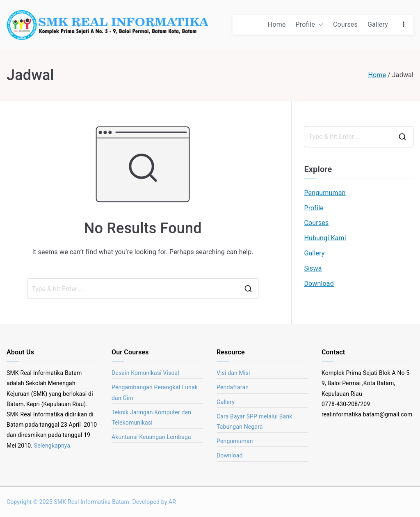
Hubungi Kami (325, 238)
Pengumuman (325, 193)
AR (172, 502)
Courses (345, 24)
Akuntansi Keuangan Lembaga (151, 437)
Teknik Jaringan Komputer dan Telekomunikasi (151, 417)
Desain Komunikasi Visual (145, 373)
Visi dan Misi (233, 373)
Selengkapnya (52, 446)
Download (319, 284)
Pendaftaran (233, 387)
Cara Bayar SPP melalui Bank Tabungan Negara (255, 422)
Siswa (313, 268)
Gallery (378, 24)
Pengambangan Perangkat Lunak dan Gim (155, 392)
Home (277, 24)
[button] (319, 25)
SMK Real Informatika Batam (91, 502)
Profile (309, 25)
